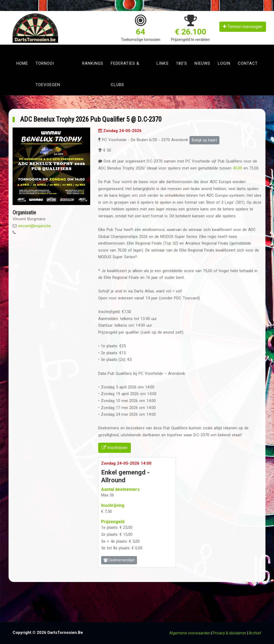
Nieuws (202, 63)
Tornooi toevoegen (243, 27)
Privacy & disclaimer (230, 633)
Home (22, 63)
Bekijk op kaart (204, 140)
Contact (248, 63)
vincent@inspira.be (34, 226)
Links (163, 63)
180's (182, 63)
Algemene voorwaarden (190, 633)
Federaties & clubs (125, 74)
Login (224, 63)
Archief (255, 633)
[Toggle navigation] (18, 49)
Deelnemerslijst (119, 560)
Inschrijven (115, 448)
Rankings (93, 63)
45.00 (237, 168)
